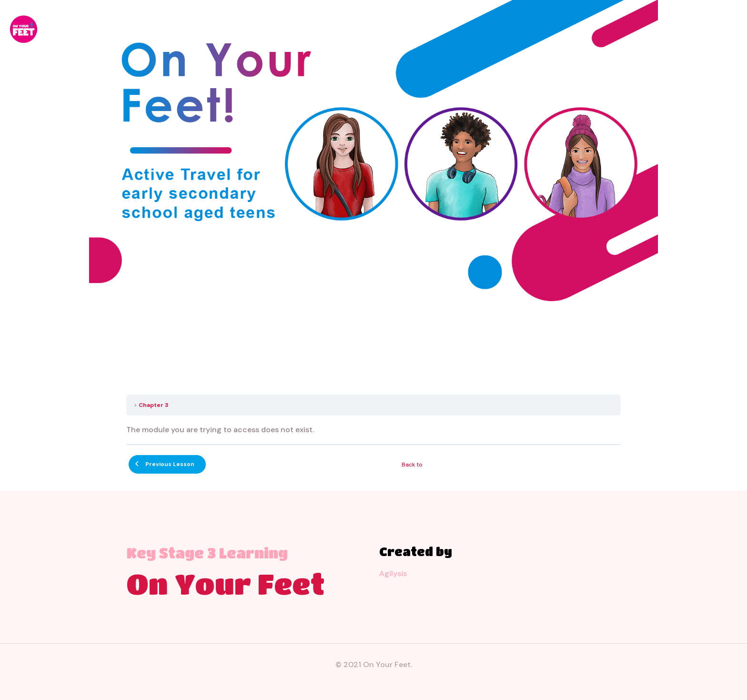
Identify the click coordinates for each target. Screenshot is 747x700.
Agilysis (393, 573)
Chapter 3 (154, 405)
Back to (412, 465)
